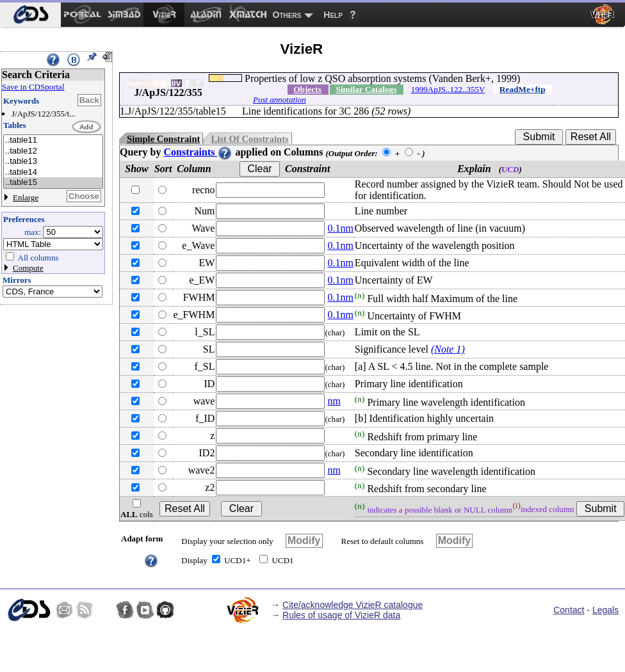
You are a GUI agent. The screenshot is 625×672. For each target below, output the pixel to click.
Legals (605, 610)
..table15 (53, 183)
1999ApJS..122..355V (448, 89)
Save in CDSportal (33, 87)
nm (334, 401)
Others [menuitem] (287, 15)
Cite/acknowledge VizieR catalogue (353, 605)
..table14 (53, 172)
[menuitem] (30, 15)
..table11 (53, 140)
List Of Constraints (249, 139)
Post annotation (280, 100)
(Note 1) (448, 349)
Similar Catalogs (366, 89)
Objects (307, 89)
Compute (28, 268)
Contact (569, 610)
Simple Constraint (163, 139)
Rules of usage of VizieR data (341, 615)
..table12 (53, 151)
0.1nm (340, 228)
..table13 (53, 162)
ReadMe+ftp (523, 89)
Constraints (198, 152)
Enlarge (26, 197)
